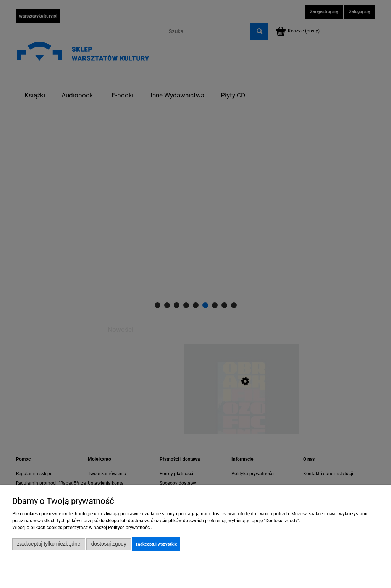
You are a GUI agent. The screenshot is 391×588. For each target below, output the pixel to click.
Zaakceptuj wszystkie (156, 544)
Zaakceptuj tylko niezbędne (49, 544)
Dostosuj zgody (109, 544)
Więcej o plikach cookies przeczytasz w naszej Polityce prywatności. (82, 528)
